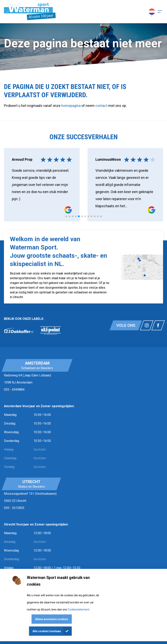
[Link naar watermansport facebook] (158, 325)
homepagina (71, 106)
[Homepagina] (30, 12)
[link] (19, 330)
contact (102, 106)
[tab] (66, 216)
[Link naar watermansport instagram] (147, 325)
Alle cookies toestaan (47, 631)
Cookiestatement (78, 609)
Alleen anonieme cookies (52, 619)
